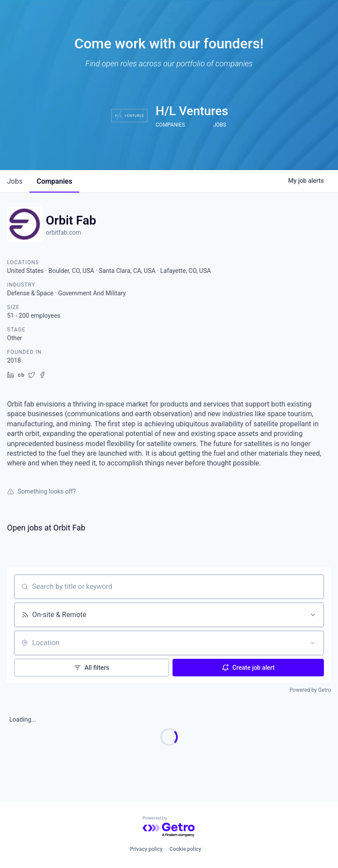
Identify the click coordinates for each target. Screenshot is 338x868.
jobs (15, 181)
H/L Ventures (192, 111)
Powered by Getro (310, 690)
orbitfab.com (63, 232)
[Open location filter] (312, 643)
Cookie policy (185, 849)
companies (54, 181)
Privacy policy (146, 849)
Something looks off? (41, 491)
